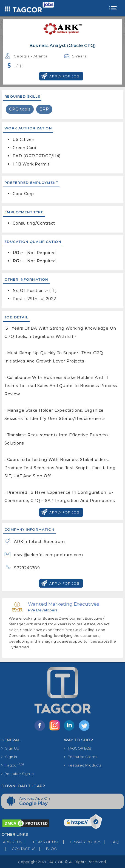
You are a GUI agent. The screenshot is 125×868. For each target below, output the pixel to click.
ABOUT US (12, 842)
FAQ (110, 842)
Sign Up (10, 748)
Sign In (9, 757)
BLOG (46, 849)
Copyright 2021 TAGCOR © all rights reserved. (62, 862)
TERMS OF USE (41, 842)
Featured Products (83, 765)
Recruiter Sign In (18, 774)
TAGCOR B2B (78, 748)
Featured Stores (80, 757)
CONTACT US (19, 849)
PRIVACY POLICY (80, 842)
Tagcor (13, 765)
